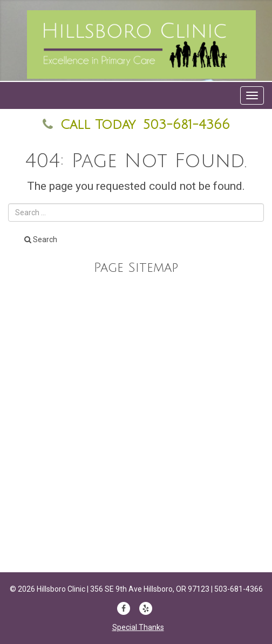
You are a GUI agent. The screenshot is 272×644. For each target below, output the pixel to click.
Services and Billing (136, 336)
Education (136, 313)
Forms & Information (136, 470)
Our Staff (136, 291)
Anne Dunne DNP (136, 425)
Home (136, 381)
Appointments (136, 448)
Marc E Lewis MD (136, 403)
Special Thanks (138, 627)
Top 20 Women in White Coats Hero (136, 492)
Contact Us (136, 358)
